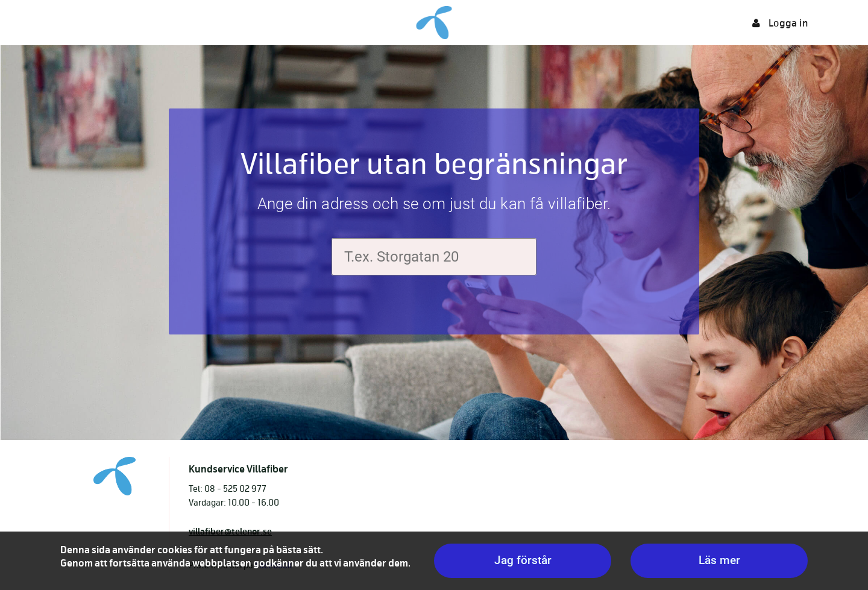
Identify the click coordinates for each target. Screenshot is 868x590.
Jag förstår (523, 560)
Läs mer (719, 560)
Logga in (780, 23)
